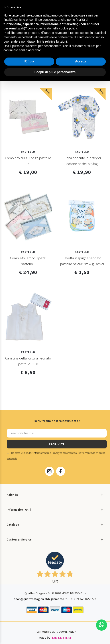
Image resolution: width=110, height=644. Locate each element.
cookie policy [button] (68, 28)
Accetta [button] (81, 61)
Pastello (28, 152)
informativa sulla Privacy (46, 453)
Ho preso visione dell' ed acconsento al (56, 456)
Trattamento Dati (45, 632)
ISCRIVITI (57, 444)
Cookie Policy (67, 632)
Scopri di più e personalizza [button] (55, 72)
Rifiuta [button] (29, 61)
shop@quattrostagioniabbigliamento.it (40, 599)
